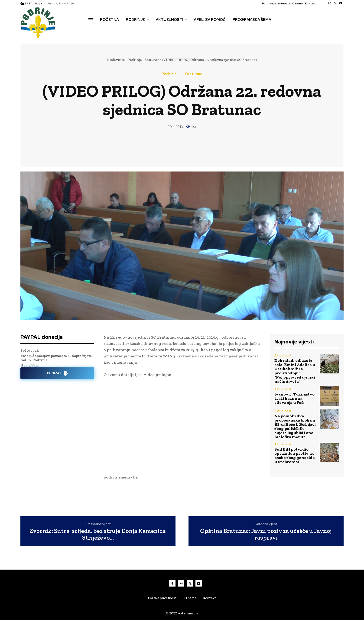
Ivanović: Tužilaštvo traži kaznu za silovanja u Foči (294, 398)
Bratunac (152, 60)
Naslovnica (116, 60)
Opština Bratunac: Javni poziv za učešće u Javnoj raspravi (266, 534)
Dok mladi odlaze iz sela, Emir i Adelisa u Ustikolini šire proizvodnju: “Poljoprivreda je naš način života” (295, 371)
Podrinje (135, 60)
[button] (94, 30)
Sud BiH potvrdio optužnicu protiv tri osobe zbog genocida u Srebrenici (295, 455)
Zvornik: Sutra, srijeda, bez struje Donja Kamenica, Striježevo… (98, 534)
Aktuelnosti (283, 355)
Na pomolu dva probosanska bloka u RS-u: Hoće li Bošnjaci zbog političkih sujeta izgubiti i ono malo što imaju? (295, 426)
